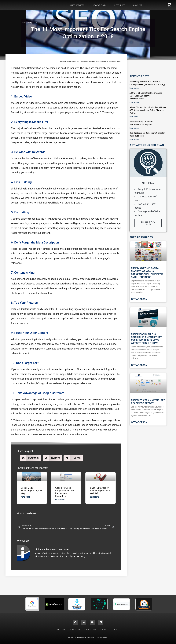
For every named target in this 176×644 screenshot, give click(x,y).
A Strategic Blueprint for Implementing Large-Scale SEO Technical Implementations (146, 96)
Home (62, 62)
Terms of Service (90, 631)
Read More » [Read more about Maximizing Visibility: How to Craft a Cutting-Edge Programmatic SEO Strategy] (134, 88)
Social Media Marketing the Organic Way (32, 491)
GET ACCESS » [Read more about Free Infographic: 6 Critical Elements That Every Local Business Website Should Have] (139, 365)
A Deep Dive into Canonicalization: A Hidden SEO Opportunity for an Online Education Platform (148, 110)
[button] (31, 458)
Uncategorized (30, 22)
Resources (121, 5)
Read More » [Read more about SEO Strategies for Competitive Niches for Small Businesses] (134, 140)
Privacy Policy (105, 631)
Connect (138, 5)
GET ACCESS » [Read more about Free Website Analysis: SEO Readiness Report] (139, 422)
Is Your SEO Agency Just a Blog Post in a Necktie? (100, 491)
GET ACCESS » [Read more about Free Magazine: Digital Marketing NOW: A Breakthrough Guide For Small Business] (139, 299)
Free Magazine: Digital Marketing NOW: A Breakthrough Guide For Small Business (147, 273)
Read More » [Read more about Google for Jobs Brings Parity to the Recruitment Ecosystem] (61, 500)
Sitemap (116, 631)
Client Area (61, 631)
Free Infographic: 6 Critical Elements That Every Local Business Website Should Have (146, 339)
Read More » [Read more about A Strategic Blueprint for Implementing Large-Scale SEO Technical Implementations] (134, 102)
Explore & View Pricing (148, 223)
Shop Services (79, 5)
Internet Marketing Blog (72, 62)
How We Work (101, 5)
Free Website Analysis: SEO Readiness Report (148, 402)
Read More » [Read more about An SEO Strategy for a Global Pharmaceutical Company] (134, 128)
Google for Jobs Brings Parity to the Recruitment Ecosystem (64, 492)
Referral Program (75, 631)
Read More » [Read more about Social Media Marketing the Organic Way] (26, 497)
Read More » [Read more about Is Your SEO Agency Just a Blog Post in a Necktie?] (95, 497)
